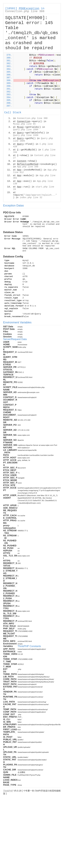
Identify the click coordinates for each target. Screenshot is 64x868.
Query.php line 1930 (26, 135)
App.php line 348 (28, 167)
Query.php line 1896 (26, 130)
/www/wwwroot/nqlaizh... (40, 195)
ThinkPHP (8, 791)
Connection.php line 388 (25, 11)
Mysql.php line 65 (24, 124)
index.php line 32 (31, 198)
